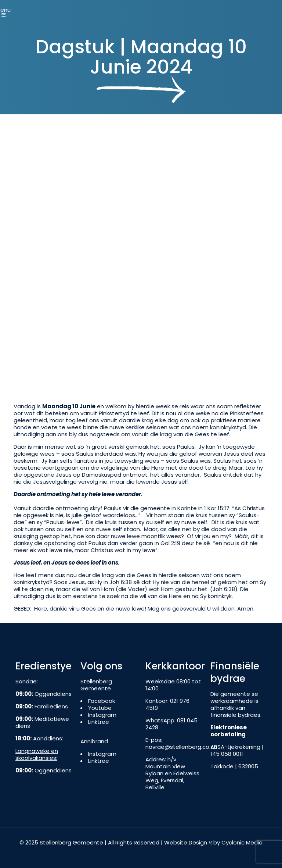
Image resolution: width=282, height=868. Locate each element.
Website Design (186, 842)
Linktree (99, 722)
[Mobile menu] (6, 10)
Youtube (100, 708)
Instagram (102, 715)
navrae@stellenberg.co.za (181, 747)
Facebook (102, 701)
